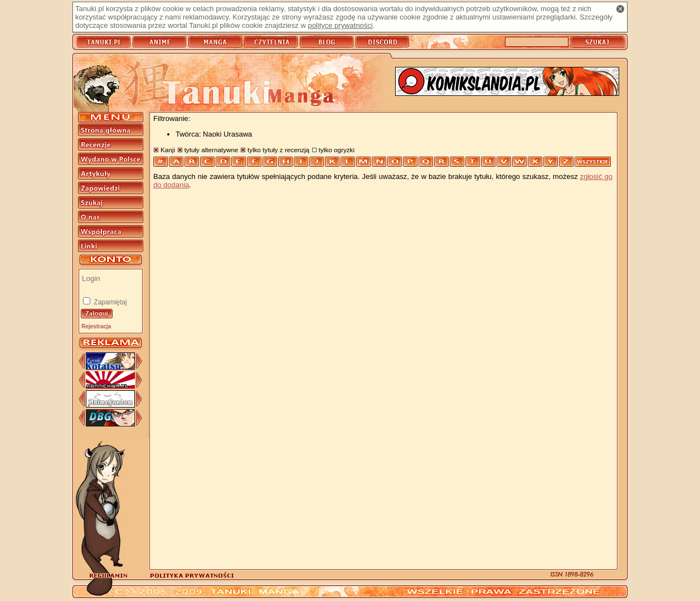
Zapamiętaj (110, 302)
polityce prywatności (340, 25)
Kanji (168, 150)
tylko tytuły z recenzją (278, 150)
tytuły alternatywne (212, 150)
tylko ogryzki (337, 150)
